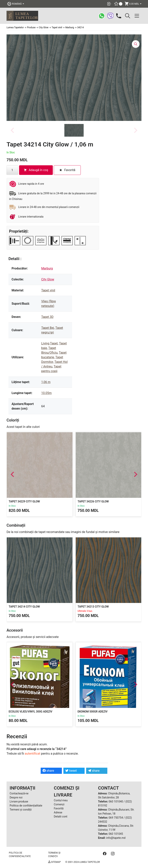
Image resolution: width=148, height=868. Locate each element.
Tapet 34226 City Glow (93, 501)
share (48, 771)
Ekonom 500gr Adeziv (93, 712)
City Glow (48, 279)
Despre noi (16, 797)
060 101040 (116, 801)
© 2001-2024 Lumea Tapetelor (83, 862)
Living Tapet (50, 343)
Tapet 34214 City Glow (24, 606)
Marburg (47, 268)
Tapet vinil (48, 290)
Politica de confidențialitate (26, 806)
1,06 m (46, 382)
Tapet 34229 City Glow (24, 501)
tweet (71, 771)
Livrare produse (19, 801)
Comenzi (59, 804)
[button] (74, 130)
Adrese (58, 812)
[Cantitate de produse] (12, 170)
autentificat (33, 754)
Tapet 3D (47, 317)
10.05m (46, 393)
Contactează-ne (19, 793)
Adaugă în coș (36, 170)
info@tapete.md (116, 838)
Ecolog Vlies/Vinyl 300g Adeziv (30, 712)
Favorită (59, 808)
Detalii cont (61, 816)
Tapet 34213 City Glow (93, 606)
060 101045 (116, 834)
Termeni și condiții (21, 810)
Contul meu (61, 800)
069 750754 (116, 818)
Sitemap (54, 862)
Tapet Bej (48, 328)
